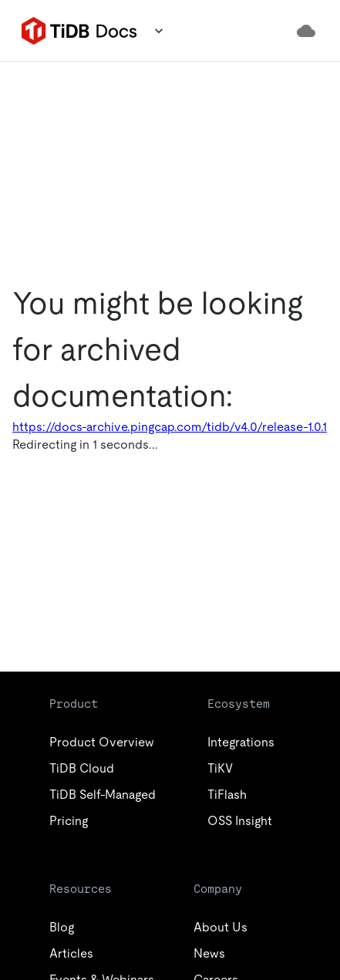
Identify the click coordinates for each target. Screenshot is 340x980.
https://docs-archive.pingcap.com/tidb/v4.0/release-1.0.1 (170, 427)
